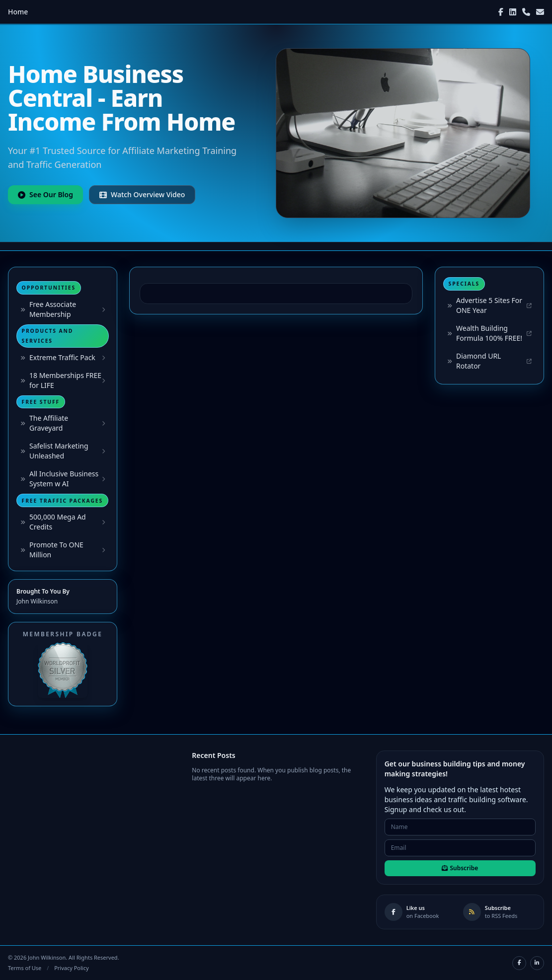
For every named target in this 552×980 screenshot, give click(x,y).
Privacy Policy (71, 968)
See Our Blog (45, 194)
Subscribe (460, 868)
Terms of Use (25, 968)
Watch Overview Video (142, 194)
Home (18, 12)
